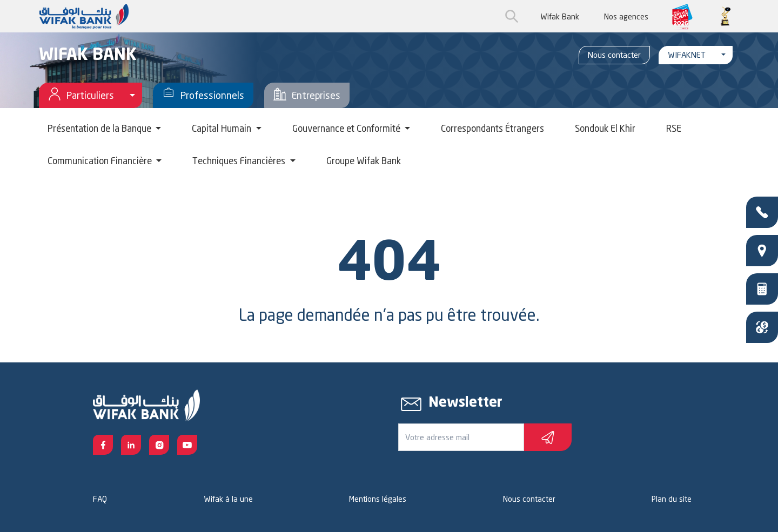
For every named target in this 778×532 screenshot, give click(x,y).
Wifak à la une (228, 499)
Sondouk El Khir (605, 128)
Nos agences (626, 16)
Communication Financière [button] (101, 161)
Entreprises (307, 95)
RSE (674, 128)
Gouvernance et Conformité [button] (347, 128)
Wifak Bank (560, 16)
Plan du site (672, 499)
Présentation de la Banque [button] (100, 128)
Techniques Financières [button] (240, 161)
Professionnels (203, 95)
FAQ (100, 499)
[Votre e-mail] (461, 437)
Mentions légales (378, 499)
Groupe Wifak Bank (364, 161)
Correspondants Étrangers (492, 128)
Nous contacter (614, 55)
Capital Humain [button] (223, 128)
